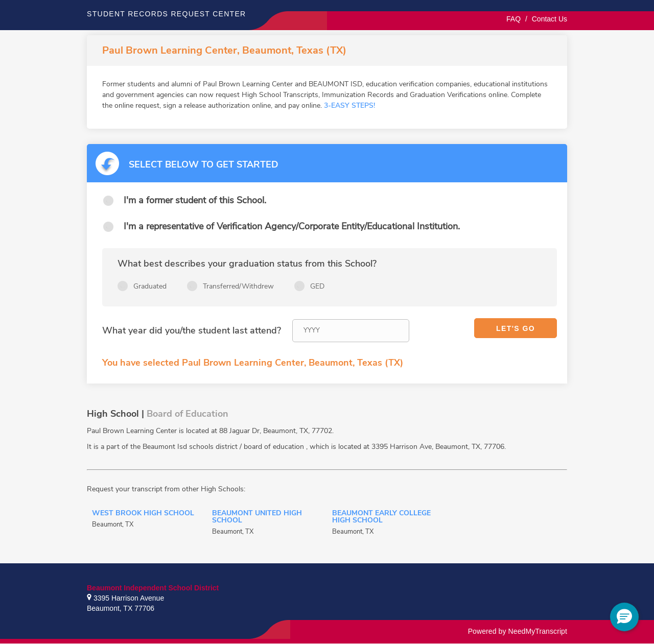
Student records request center (167, 14)
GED (317, 286)
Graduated (150, 286)
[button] (624, 617)
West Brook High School (143, 514)
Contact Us (550, 19)
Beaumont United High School (257, 517)
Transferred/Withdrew (238, 286)
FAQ (513, 19)
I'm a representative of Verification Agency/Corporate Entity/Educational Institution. (292, 226)
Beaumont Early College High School (381, 517)
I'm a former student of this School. (195, 200)
